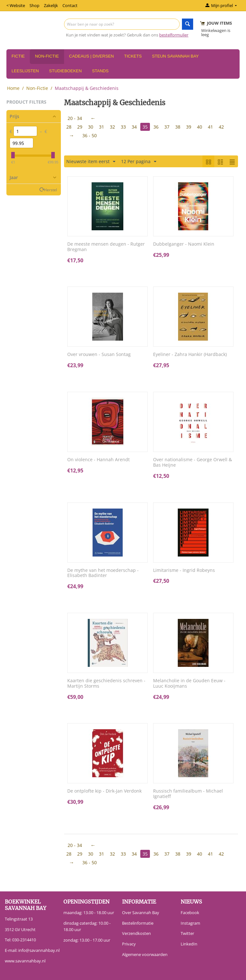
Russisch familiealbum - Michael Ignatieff (188, 794)
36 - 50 (90, 135)
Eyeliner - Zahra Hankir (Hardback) (190, 355)
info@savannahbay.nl (39, 950)
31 (102, 127)
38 (178, 127)
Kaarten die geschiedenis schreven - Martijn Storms (106, 684)
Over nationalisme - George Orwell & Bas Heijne (193, 462)
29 (80, 127)
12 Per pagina (139, 162)
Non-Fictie (47, 56)
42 (221, 127)
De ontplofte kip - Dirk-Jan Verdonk (104, 791)
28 (69, 127)
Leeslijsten (25, 71)
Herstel (50, 190)
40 (200, 127)
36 (156, 127)
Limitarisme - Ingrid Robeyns (184, 570)
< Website (16, 5)
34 (134, 127)
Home (13, 88)
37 (167, 127)
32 (112, 127)
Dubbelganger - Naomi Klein (184, 244)
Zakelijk (51, 5)
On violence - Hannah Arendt (98, 460)
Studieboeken (65, 71)
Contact (70, 5)
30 (91, 127)
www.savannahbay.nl (25, 961)
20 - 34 (75, 118)
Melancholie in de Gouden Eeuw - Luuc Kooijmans (189, 684)
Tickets (133, 56)
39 (189, 127)
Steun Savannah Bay (175, 56)
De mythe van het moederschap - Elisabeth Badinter (103, 573)
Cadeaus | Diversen (92, 56)
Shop (34, 5)
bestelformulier (174, 35)
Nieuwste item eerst (91, 162)
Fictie (18, 56)
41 (210, 127)
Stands (100, 71)
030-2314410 (24, 940)
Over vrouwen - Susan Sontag (99, 355)
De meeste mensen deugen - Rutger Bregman (106, 247)
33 (123, 127)
